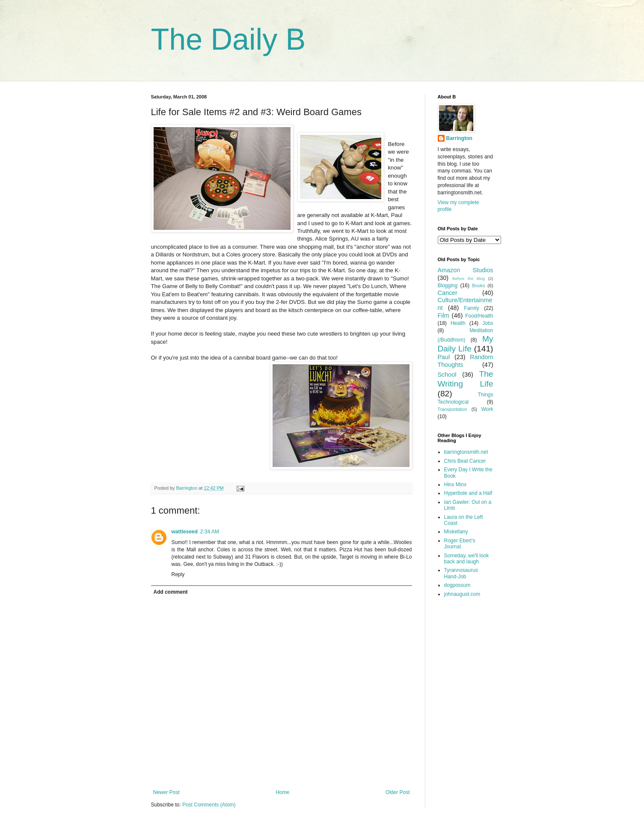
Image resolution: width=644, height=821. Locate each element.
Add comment (171, 592)
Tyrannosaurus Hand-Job (461, 573)
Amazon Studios (466, 270)
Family (471, 308)
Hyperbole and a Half (468, 493)
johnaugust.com (462, 594)
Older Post (398, 792)
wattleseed (185, 532)
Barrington (459, 138)
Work (487, 409)
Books (478, 286)
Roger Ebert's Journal (460, 544)
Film (444, 315)
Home (282, 792)
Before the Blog (469, 278)
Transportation (453, 409)
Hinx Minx (456, 485)
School (447, 375)
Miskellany (456, 532)
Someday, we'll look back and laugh (467, 559)
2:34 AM (210, 532)
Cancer (448, 293)
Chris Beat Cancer (465, 461)
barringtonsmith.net (466, 452)
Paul (444, 357)
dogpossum (457, 585)
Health (458, 323)
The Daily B (229, 39)
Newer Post (166, 792)
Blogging (448, 286)
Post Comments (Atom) (209, 805)
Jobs (488, 323)
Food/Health (479, 316)
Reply (178, 574)
